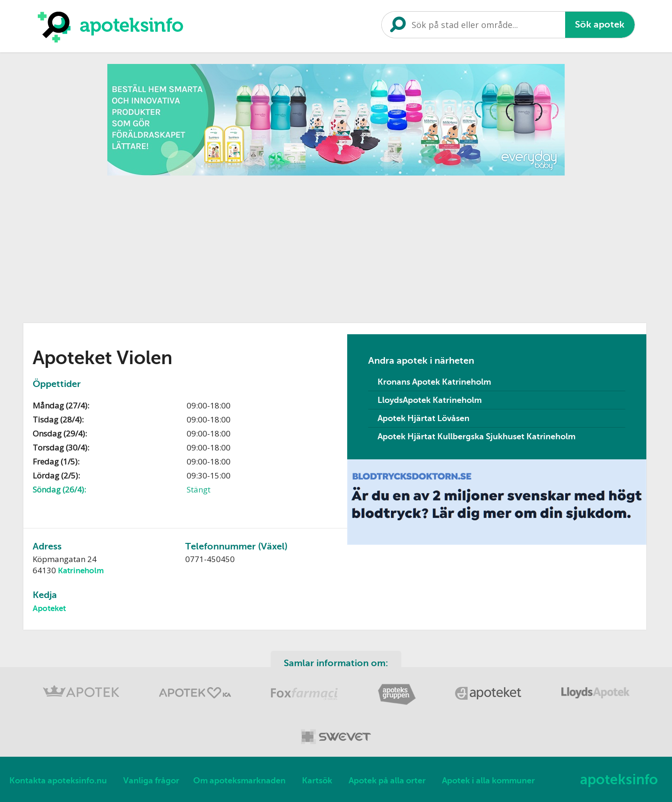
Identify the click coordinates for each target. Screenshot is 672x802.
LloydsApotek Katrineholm (430, 400)
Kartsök (317, 781)
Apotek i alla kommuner (488, 781)
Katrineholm (81, 571)
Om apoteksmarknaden (239, 781)
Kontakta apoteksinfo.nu (58, 781)
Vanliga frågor (151, 781)
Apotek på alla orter (387, 781)
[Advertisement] (336, 246)
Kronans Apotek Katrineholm (434, 382)
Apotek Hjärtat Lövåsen (423, 418)
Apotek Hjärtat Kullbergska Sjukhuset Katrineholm (476, 436)
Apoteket (49, 609)
